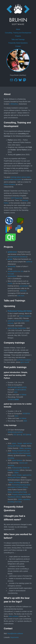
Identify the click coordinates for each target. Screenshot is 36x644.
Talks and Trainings (18, 39)
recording (28, 448)
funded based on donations (17, 257)
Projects (18, 36)
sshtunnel (23, 291)
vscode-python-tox (14, 271)
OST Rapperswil (17, 198)
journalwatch (24, 286)
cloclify (10, 283)
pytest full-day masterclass (17, 328)
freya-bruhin (15, 637)
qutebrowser (12, 252)
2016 (13, 387)
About (18, 29)
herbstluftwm (12, 276)
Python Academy (10, 184)
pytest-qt (29, 262)
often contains (14, 616)
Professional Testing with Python (20, 311)
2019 (17, 387)
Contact (18, 46)
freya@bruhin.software (15, 633)
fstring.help (11, 266)
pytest (10, 259)
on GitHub (23, 395)
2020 (9, 432)
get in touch (25, 362)
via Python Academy (24, 360)
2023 (24, 414)
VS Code (11, 274)
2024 (28, 414)
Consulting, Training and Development (18, 33)
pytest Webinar (17, 460)
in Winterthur (14, 104)
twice (19, 435)
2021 (21, 387)
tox (22, 271)
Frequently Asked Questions (18, 43)
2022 (20, 390)
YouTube (23, 492)
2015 (9, 387)
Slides (22, 448)
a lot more (21, 296)
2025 (25, 387)
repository (26, 499)
